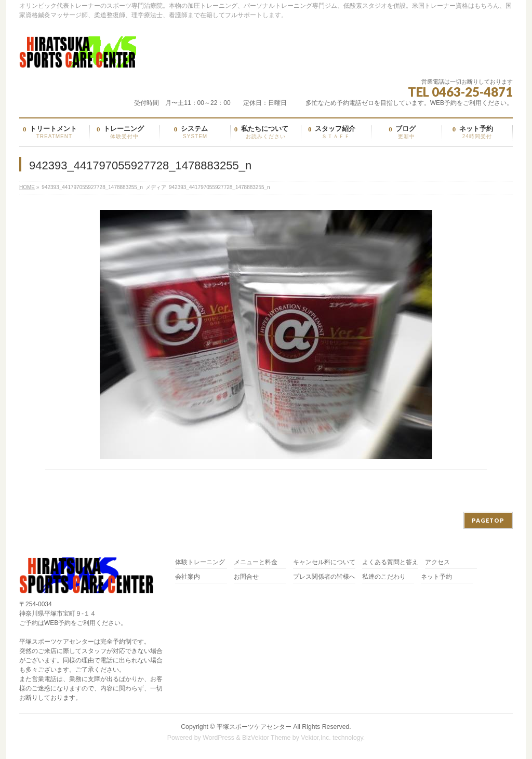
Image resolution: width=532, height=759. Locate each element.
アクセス (437, 562)
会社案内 (188, 577)
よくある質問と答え (390, 562)
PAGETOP (488, 520)
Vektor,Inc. (316, 738)
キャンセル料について (324, 562)
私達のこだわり (384, 577)
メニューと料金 (256, 562)
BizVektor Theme (267, 738)
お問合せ (246, 577)
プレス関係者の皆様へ (324, 577)
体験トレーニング (200, 562)
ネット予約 (436, 577)
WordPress (218, 738)
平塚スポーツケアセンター (254, 727)
